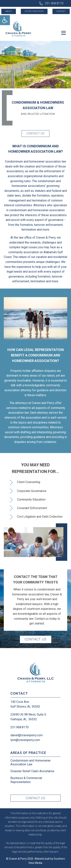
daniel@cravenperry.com (27, 735)
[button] (5, 20)
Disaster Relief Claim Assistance (32, 771)
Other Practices (34, 11)
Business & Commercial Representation (26, 780)
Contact (61, 11)
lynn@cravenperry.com (25, 740)
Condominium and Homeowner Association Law (31, 762)
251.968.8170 (54, 3)
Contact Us (35, 133)
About (9, 11)
